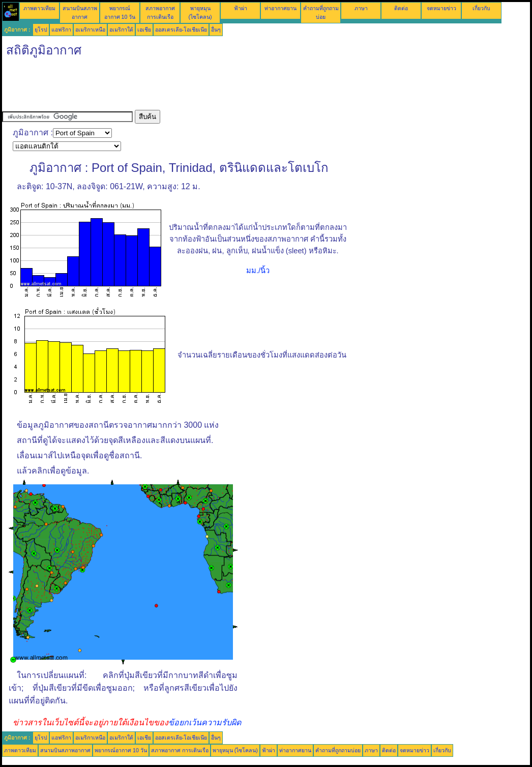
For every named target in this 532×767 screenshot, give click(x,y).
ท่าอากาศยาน (280, 8)
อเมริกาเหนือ (90, 29)
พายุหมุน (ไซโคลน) (235, 750)
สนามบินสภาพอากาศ (65, 750)
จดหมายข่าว (441, 8)
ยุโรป (41, 29)
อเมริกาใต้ (121, 29)
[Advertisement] (187, 87)
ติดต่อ (401, 8)
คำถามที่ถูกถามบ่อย (338, 750)
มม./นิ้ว (258, 271)
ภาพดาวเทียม (39, 8)
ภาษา (361, 8)
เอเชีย (144, 29)
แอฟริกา (61, 29)
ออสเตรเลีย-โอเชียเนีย (181, 29)
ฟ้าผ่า (241, 8)
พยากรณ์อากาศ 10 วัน (121, 750)
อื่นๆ (216, 29)
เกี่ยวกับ (481, 8)
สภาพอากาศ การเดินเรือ (180, 750)
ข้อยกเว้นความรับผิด (205, 722)
